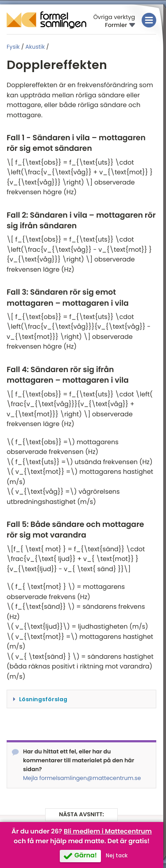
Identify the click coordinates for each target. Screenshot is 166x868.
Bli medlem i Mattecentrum (108, 832)
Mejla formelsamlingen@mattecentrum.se (82, 778)
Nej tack (117, 856)
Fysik (13, 47)
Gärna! (86, 856)
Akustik (35, 47)
